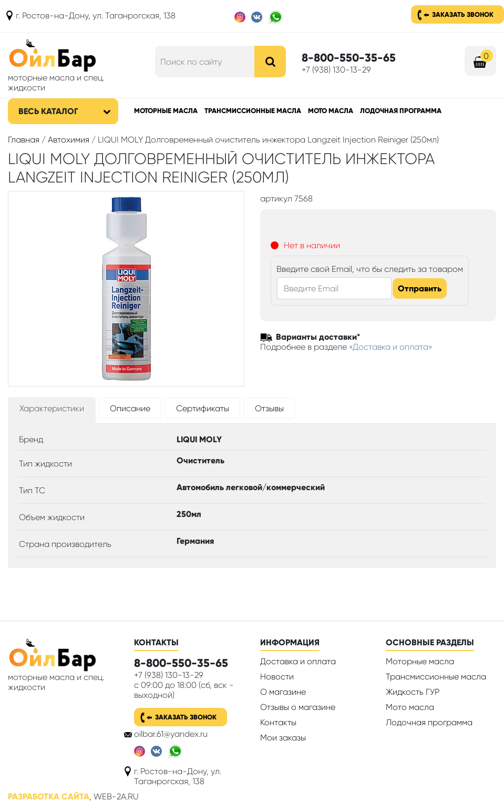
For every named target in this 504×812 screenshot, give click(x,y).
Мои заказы (283, 738)
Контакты (278, 722)
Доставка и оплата (298, 661)
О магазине (283, 692)
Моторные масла (166, 111)
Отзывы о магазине (298, 707)
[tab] (52, 410)
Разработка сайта (49, 796)
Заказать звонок (463, 14)
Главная (24, 140)
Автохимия (69, 140)
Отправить (420, 288)
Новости (277, 677)
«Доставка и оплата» (391, 347)
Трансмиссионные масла (253, 111)
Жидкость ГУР (413, 692)
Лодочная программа (401, 111)
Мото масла (331, 111)
